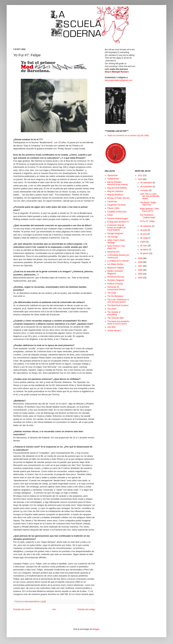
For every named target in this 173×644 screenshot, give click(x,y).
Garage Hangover (115, 233)
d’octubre (145, 190)
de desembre (146, 183)
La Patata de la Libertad (118, 261)
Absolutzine (112, 175)
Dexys (110, 215)
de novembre (146, 187)
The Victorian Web (115, 318)
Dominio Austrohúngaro (118, 218)
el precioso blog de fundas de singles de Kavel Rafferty (116, 228)
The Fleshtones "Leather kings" (148, 216)
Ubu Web (111, 327)
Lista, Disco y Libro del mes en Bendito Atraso (150, 196)
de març (144, 246)
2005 (140, 274)
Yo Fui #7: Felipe (147, 221)
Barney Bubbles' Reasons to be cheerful (118, 183)
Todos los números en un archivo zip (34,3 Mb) (128, 136)
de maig (144, 238)
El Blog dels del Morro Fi (118, 222)
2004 (140, 278)
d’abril (143, 242)
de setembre (146, 226)
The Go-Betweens (115, 296)
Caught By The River (117, 205)
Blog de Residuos (115, 195)
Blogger (96, 629)
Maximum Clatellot (116, 268)
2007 (140, 266)
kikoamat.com (113, 252)
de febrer (144, 250)
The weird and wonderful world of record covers (118, 323)
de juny (144, 234)
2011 (140, 175)
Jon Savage (113, 237)
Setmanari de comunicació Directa (116, 288)
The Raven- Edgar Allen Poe (148, 204)
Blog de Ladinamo (115, 191)
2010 (140, 179)
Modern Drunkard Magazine (115, 272)
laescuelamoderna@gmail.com (119, 80)
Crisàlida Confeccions (117, 212)
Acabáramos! (113, 179)
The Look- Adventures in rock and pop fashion (118, 301)
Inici (54, 609)
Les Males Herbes (115, 264)
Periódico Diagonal (116, 280)
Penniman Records (116, 277)
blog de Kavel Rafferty (117, 188)
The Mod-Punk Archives (118, 305)
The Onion (112, 309)
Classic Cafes (113, 208)
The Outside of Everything (114, 313)
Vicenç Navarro (114, 331)
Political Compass (115, 284)
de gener (144, 253)
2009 (140, 258)
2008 (140, 262)
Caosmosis (112, 202)
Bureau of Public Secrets (118, 198)
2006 (140, 270)
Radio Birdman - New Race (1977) (149, 210)
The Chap (112, 293)
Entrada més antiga (86, 609)
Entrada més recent (22, 609)
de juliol (144, 230)
